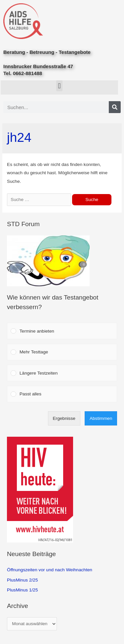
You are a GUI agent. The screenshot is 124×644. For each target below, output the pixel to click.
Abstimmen (101, 418)
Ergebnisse (64, 418)
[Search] (115, 107)
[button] (59, 86)
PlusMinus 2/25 (22, 580)
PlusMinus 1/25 (22, 590)
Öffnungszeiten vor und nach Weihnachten (50, 570)
